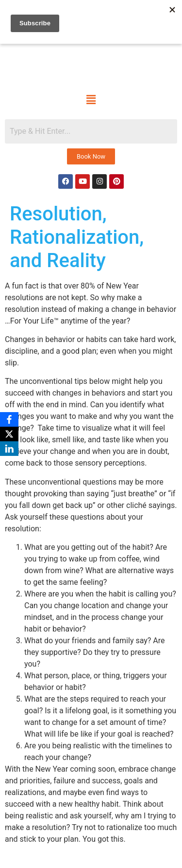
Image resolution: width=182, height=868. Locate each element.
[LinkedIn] (9, 449)
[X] (9, 434)
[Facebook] (9, 419)
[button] (91, 100)
